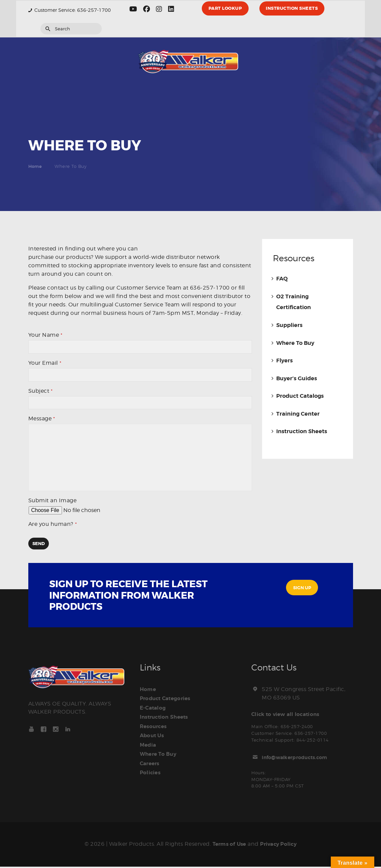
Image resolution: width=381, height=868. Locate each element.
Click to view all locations (289, 716)
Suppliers (289, 325)
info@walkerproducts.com (300, 759)
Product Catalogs (300, 395)
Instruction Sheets (302, 430)
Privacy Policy (280, 846)
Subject (41, 392)
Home (35, 166)
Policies (151, 770)
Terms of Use (227, 846)
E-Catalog (154, 709)
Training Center (298, 413)
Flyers (284, 360)
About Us (153, 735)
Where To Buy (295, 342)
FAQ (282, 279)
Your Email (45, 364)
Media (149, 744)
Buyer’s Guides (297, 378)
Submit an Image (53, 502)
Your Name (45, 335)
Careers (151, 761)
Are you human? (53, 526)
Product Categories (168, 700)
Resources (155, 726)
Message (42, 421)
